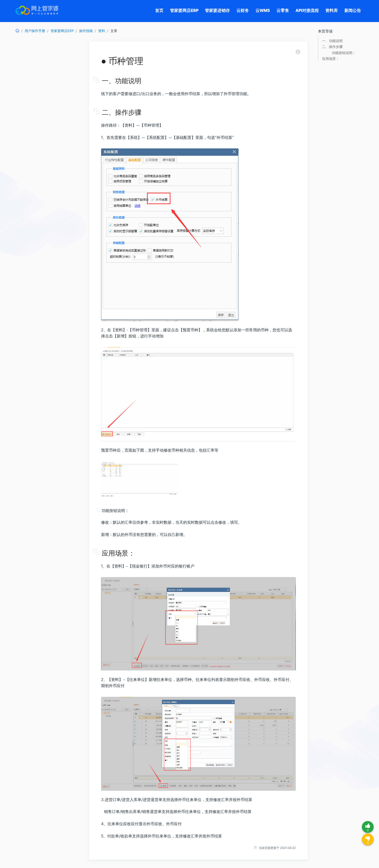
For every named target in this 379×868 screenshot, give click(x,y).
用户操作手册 (35, 31)
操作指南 (86, 31)
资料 (102, 31)
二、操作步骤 (332, 47)
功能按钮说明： (344, 53)
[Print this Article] (298, 53)
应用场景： (331, 59)
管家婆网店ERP (62, 31)
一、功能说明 (332, 41)
